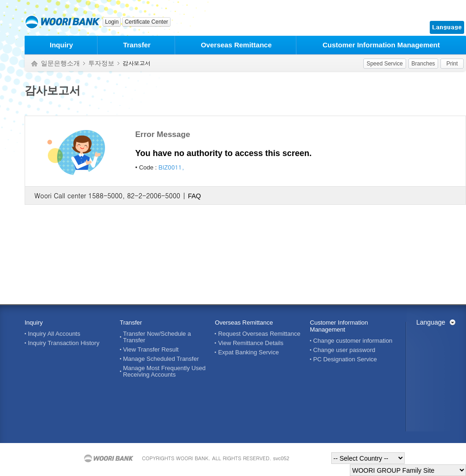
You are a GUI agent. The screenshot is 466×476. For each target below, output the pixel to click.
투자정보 (101, 63)
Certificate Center (146, 22)
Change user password (344, 350)
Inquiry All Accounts (54, 334)
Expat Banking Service (248, 352)
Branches (423, 64)
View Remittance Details (251, 343)
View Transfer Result (151, 350)
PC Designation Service (345, 359)
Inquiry (61, 45)
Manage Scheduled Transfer (161, 359)
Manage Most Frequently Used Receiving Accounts (164, 372)
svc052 (281, 458)
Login (112, 22)
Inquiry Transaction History (64, 343)
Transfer (137, 45)
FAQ (194, 196)
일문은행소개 (60, 63)
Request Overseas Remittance (259, 334)
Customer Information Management (381, 45)
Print (452, 64)
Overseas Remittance (236, 45)
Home (34, 64)
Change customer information (353, 341)
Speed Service (385, 64)
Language (431, 322)
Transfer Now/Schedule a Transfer (157, 337)
